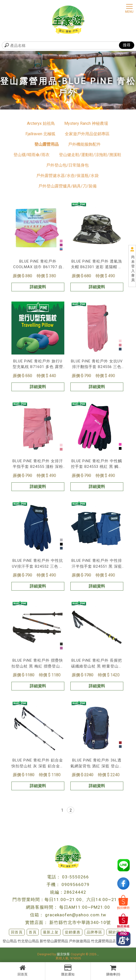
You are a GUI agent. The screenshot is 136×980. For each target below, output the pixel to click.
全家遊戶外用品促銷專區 (87, 134)
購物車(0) (113, 970)
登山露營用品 (47, 144)
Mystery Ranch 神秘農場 (86, 123)
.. (98, 954)
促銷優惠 (73, 932)
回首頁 (22, 970)
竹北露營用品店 (103, 941)
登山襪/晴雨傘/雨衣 (32, 155)
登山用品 (10, 941)
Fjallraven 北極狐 (40, 134)
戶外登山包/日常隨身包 (67, 165)
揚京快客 (63, 954)
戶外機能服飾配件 (84, 144)
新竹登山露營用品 (54, 941)
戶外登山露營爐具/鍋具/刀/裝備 (67, 186)
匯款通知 (68, 970)
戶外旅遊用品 (80, 941)
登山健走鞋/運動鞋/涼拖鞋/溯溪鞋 (90, 155)
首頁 (33, 932)
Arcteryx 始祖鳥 (41, 123)
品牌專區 (95, 932)
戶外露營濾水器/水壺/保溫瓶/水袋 (67, 176)
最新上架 (51, 932)
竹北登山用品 (28, 941)
